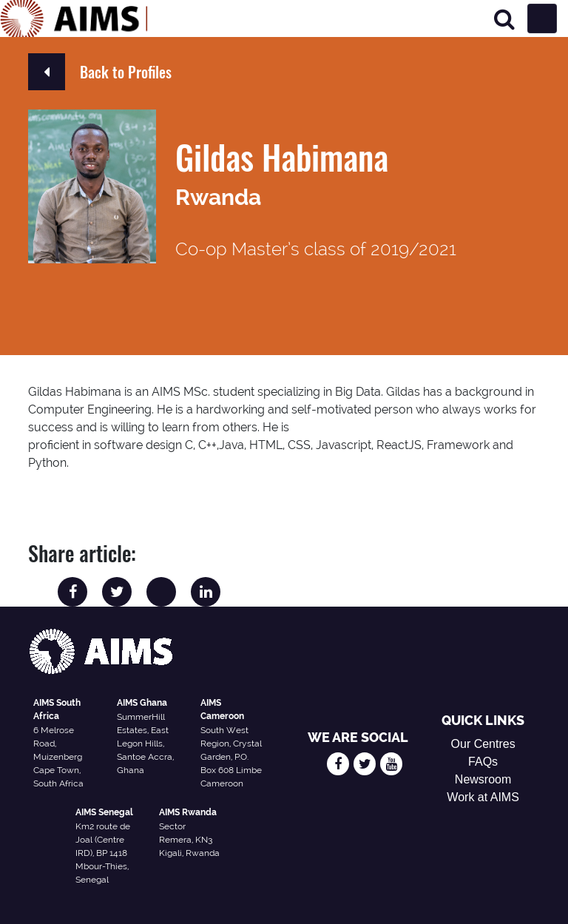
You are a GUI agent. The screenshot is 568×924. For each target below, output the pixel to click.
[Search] (504, 19)
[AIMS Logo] (74, 18)
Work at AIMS (483, 797)
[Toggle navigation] (542, 18)
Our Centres (483, 744)
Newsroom (483, 779)
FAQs (483, 762)
